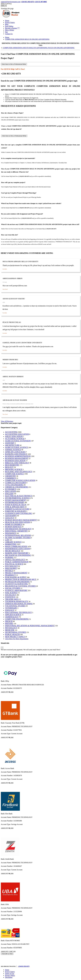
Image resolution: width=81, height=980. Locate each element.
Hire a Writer (9, 30)
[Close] (2, 648)
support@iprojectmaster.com (11, 2)
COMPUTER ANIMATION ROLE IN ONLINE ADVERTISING (27, 39)
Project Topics (10, 22)
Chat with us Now (7, 954)
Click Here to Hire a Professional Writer (14, 64)
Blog (7, 24)
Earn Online (9, 26)
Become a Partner (12, 28)
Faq (6, 32)
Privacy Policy (10, 975)
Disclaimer (9, 977)
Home (7, 21)
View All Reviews (7, 421)
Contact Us (9, 34)
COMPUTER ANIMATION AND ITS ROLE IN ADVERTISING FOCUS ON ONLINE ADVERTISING (39, 48)
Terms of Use (10, 974)
